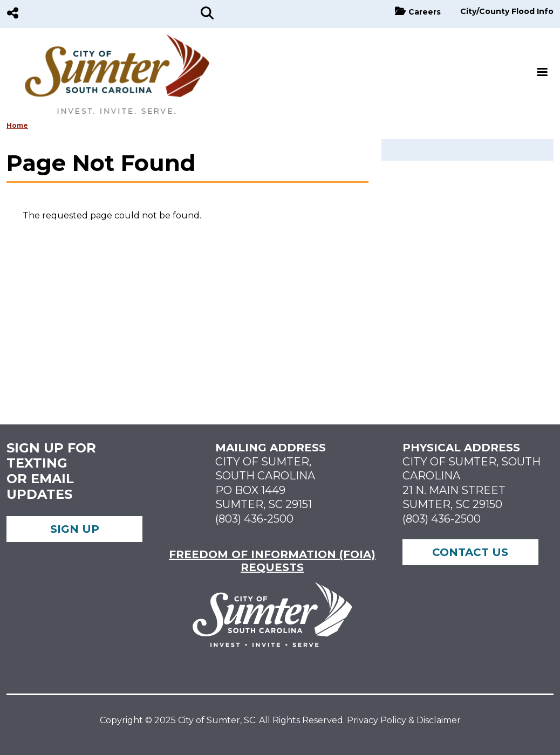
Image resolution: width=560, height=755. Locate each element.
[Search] (207, 14)
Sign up (75, 529)
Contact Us (470, 552)
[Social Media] (13, 14)
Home (17, 125)
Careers (425, 12)
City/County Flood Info (507, 11)
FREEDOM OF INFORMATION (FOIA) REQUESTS (272, 561)
